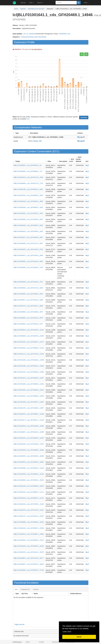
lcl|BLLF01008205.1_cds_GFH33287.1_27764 (29, 570)
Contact (41, 642)
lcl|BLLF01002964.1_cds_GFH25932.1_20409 (29, 480)
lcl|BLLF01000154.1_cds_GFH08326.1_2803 (28, 195)
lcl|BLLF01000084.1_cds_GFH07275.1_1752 (28, 183)
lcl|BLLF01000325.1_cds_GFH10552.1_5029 (28, 225)
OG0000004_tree (64, 34)
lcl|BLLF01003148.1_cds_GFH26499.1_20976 (29, 486)
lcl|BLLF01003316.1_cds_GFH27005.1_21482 (29, 504)
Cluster (16, 141)
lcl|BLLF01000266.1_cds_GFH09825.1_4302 (28, 207)
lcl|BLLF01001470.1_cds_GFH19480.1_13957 (29, 408)
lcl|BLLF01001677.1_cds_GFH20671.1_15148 (29, 420)
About (28, 642)
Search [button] (40, 3)
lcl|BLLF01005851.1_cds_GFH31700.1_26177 (29, 558)
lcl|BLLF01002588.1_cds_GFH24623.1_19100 (29, 468)
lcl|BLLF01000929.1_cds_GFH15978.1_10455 (29, 336)
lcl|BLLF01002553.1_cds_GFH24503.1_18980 (29, 456)
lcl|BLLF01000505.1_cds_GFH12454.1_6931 (28, 261)
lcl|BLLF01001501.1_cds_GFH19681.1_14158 (29, 414)
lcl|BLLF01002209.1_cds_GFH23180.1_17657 (29, 444)
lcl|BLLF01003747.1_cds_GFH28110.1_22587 (29, 516)
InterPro (36, 589)
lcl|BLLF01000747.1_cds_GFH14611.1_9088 (28, 306)
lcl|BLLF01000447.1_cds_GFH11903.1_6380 (28, 255)
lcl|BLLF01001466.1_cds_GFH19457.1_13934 (29, 402)
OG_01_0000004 (29, 34)
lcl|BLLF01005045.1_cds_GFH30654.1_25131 (29, 540)
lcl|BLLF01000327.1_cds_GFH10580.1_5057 (28, 237)
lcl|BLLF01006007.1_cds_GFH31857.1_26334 (29, 564)
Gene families (17, 34)
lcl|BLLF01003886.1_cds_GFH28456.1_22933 (29, 522)
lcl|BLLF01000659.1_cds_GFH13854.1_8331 (28, 294)
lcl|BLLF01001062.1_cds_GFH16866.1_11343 (29, 348)
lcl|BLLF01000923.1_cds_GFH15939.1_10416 (29, 330)
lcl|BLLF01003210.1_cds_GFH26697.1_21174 (29, 492)
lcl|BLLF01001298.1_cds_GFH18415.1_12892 (29, 366)
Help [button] (86, 3)
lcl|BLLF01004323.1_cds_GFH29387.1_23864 (29, 534)
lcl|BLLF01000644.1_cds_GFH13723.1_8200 (28, 288)
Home (16, 9)
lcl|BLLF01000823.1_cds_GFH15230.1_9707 (28, 324)
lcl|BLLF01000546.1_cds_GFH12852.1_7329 (28, 267)
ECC (56, 151)
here (28, 119)
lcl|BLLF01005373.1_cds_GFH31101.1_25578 (29, 552)
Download (84, 117)
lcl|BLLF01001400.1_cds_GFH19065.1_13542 (29, 390)
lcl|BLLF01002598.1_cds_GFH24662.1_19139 (29, 474)
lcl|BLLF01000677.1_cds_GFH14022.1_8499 (28, 300)
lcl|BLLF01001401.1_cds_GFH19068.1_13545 (29, 396)
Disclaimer (55, 642)
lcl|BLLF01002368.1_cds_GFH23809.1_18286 (29, 450)
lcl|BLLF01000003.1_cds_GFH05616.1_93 (27, 165)
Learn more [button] (67, 631)
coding (23, 37)
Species (23, 3)
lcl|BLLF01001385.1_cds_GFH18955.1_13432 (29, 384)
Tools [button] (32, 3)
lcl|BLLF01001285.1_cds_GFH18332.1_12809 (29, 360)
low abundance (37, 49)
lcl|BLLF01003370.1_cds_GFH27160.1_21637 (29, 510)
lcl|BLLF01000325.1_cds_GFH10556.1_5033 (28, 231)
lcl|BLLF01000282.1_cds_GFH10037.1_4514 (28, 213)
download (29, 37)
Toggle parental (19, 624)
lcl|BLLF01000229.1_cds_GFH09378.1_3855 (28, 201)
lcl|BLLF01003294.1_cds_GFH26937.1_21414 (29, 498)
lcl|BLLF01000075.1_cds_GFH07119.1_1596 (28, 177)
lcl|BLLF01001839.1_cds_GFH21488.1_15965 (29, 426)
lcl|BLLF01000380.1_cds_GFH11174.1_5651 (28, 243)
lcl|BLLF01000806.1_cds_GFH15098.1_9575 (28, 312)
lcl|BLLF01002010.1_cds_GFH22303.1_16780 (29, 438)
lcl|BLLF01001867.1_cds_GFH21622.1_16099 (29, 432)
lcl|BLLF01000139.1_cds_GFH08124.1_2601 (28, 189)
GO (16, 589)
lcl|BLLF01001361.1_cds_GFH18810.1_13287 (29, 378)
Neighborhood (18, 137)
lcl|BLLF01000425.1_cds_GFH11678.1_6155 (28, 249)
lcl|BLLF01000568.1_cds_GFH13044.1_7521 (28, 282)
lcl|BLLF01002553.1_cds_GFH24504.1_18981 (29, 462)
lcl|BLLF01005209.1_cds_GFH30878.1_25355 (29, 546)
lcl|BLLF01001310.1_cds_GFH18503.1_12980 (29, 372)
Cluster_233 (37, 141)
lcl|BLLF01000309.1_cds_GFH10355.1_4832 (28, 219)
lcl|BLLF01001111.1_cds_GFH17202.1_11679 (29, 354)
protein (36, 37)
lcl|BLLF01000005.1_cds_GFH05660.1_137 (28, 171)
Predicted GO (25, 589)
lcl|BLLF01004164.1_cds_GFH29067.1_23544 (29, 528)
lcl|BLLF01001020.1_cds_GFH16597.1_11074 (29, 342)
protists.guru (17, 642)
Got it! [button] (79, 637)
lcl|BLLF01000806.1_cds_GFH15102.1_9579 (28, 318)
